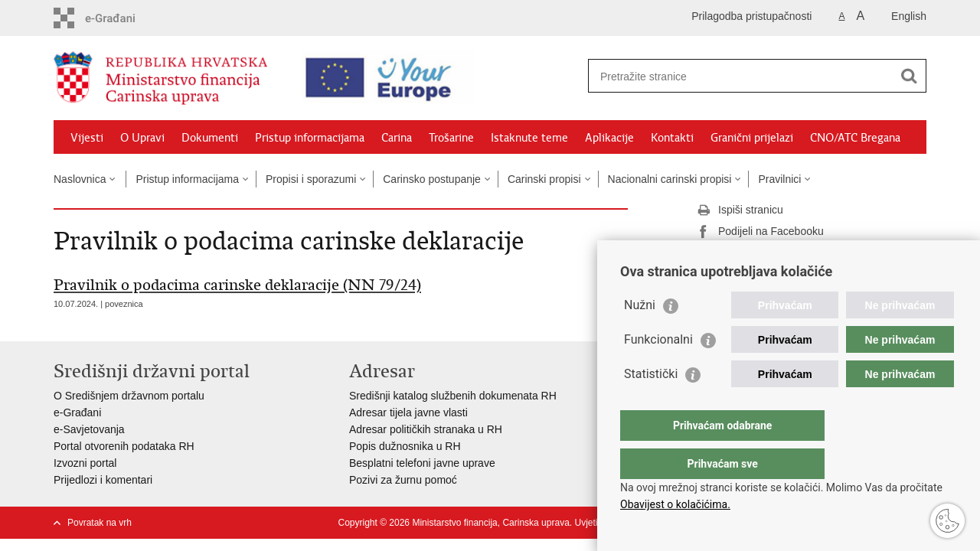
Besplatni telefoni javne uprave (422, 463)
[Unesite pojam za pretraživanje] (732, 76)
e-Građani (77, 412)
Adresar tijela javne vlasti (408, 412)
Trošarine (451, 138)
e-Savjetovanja (89, 429)
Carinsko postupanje (432, 179)
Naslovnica (80, 179)
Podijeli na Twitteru (752, 253)
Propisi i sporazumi (311, 179)
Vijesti (87, 138)
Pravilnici (779, 179)
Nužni (640, 336)
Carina (397, 138)
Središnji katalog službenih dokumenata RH (453, 396)
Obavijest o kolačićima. (675, 504)
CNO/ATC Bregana (855, 138)
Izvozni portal (85, 463)
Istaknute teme (529, 138)
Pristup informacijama (310, 138)
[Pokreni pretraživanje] (909, 76)
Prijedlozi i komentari (103, 480)
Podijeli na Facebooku (760, 232)
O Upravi (142, 138)
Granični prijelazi (752, 138)
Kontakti (672, 138)
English (909, 16)
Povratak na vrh (100, 523)
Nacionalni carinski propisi (670, 179)
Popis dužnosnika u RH (405, 446)
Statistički (651, 404)
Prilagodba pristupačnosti (751, 16)
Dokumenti (210, 138)
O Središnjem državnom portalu (129, 396)
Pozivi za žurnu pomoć (403, 480)
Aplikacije (609, 138)
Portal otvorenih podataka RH (124, 446)
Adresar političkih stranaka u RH (426, 429)
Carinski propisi (544, 179)
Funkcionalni (658, 370)
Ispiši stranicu (740, 210)
